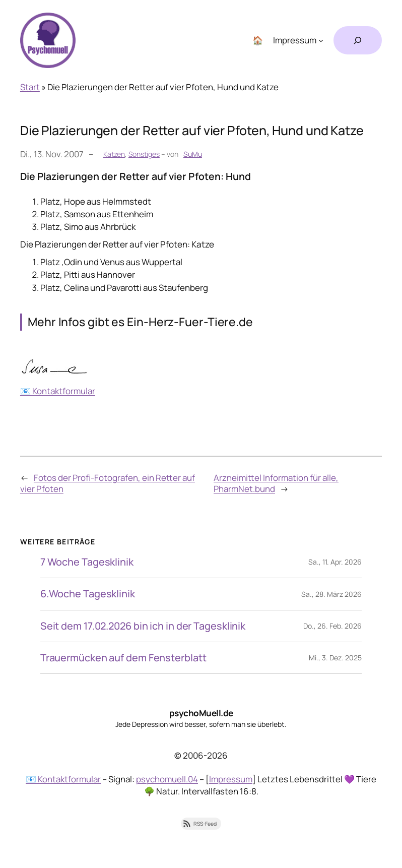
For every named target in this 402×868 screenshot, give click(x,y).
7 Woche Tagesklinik (87, 562)
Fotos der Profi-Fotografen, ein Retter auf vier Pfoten (108, 483)
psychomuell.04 (167, 779)
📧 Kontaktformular (58, 391)
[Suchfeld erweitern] (358, 40)
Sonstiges (144, 154)
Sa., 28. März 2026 (331, 594)
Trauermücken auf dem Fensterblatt (123, 658)
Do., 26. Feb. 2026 (332, 626)
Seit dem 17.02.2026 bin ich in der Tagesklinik (143, 626)
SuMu (193, 154)
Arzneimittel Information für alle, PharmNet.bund (276, 483)
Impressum (231, 779)
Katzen (114, 154)
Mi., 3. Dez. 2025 (335, 658)
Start (30, 87)
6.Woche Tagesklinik (88, 594)
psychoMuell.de (201, 713)
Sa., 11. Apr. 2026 (335, 562)
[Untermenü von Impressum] (321, 40)
